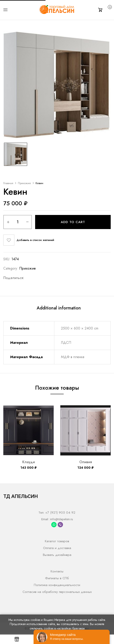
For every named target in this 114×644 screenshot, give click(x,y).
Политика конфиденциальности (57, 585)
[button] (104, 9)
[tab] (59, 309)
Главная (8, 183)
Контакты (57, 571)
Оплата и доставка (57, 548)
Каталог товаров (57, 541)
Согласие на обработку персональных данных (57, 592)
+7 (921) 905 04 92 (60, 513)
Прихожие (24, 183)
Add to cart (73, 222)
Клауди (29, 462)
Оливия (86, 462)
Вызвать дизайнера (57, 555)
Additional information (59, 308)
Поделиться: (14, 278)
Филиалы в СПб (57, 578)
